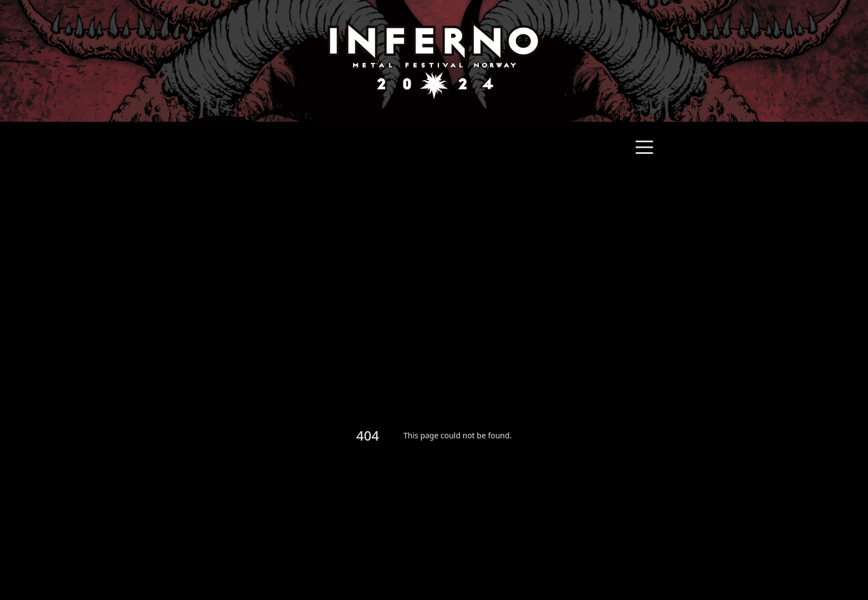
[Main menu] (644, 147)
